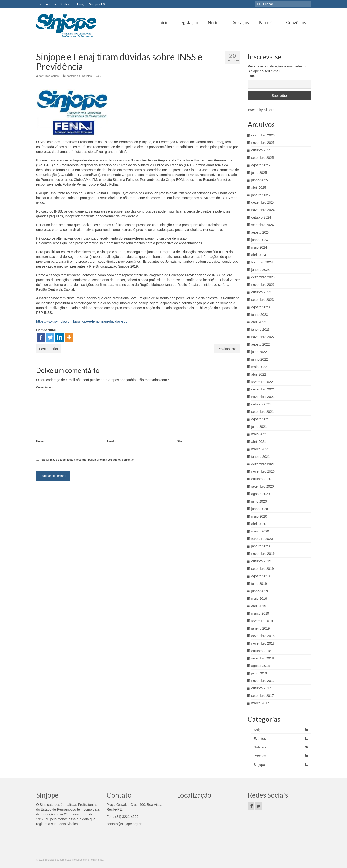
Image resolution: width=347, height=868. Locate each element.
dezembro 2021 (263, 389)
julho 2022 (259, 352)
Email (252, 76)
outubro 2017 (261, 688)
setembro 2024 (263, 225)
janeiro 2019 (261, 628)
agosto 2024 (261, 232)
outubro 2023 (261, 292)
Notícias (87, 76)
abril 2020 (259, 524)
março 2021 (260, 449)
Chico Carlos (51, 76)
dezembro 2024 (263, 202)
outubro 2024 (261, 217)
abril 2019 (259, 606)
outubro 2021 (261, 404)
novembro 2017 (263, 681)
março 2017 (260, 703)
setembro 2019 (263, 569)
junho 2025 (260, 180)
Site (180, 441)
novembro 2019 (263, 554)
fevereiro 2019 (262, 621)
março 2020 (260, 531)
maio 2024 (259, 247)
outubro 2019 (261, 561)
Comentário (44, 387)
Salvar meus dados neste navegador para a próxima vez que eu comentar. (88, 460)
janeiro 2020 (261, 546)
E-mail (111, 441)
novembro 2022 (263, 337)
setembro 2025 (263, 158)
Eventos (260, 739)
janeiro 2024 (261, 270)
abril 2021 (259, 442)
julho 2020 (259, 501)
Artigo (258, 730)
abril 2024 (259, 255)
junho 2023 (260, 315)
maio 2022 (259, 367)
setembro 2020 (263, 486)
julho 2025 (259, 173)
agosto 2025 (261, 165)
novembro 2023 (263, 285)
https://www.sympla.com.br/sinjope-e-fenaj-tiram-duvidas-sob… (83, 321)
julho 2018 (259, 673)
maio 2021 (259, 434)
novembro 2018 (263, 643)
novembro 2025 (263, 143)
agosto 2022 (261, 344)
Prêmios (260, 756)
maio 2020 (259, 516)
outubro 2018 (261, 651)
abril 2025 (259, 188)
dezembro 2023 (263, 277)
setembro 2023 (263, 300)
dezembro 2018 (263, 636)
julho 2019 (259, 584)
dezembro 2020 (263, 464)
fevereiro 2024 (262, 262)
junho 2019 (260, 591)
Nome (41, 441)
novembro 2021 (263, 397)
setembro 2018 (263, 658)
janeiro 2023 (261, 330)
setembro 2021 (263, 412)
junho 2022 (260, 359)
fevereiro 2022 (262, 382)
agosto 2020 (261, 494)
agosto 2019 (261, 576)
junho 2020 (260, 509)
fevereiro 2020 (262, 539)
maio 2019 (259, 599)
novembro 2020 (263, 471)
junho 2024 (260, 240)
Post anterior (49, 349)
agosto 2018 (261, 666)
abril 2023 (259, 322)
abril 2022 (259, 374)
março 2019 (260, 613)
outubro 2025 (261, 150)
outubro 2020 (261, 479)
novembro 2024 (263, 210)
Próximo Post (227, 349)
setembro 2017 (263, 696)
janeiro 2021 (261, 457)
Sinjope (259, 765)
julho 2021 (259, 427)
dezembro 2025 (263, 135)
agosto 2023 (261, 307)
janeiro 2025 (261, 195)
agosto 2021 (261, 419)
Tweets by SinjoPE (262, 110)
